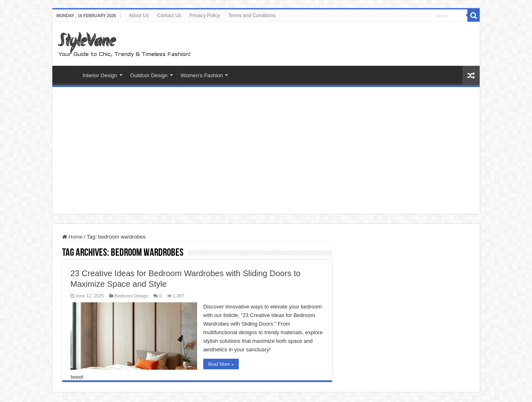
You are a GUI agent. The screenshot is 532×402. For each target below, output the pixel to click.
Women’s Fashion (202, 75)
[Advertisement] (266, 152)
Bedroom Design (131, 296)
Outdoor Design (149, 75)
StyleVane (87, 42)
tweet (77, 377)
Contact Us (169, 16)
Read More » (221, 364)
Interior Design (100, 75)
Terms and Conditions (252, 16)
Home (67, 74)
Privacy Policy (205, 16)
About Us (139, 16)
